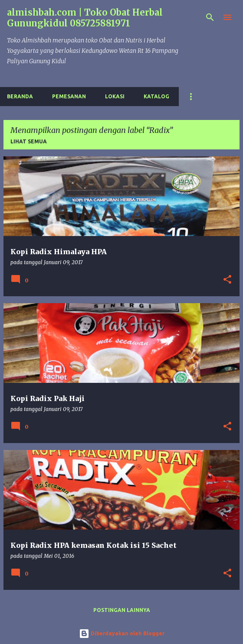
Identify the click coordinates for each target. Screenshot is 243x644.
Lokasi (115, 96)
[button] (227, 280)
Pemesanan (69, 96)
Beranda (20, 96)
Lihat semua (29, 141)
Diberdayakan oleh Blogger (122, 633)
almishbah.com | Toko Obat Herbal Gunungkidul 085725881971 (85, 18)
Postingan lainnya (122, 610)
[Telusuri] (210, 17)
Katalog (156, 96)
